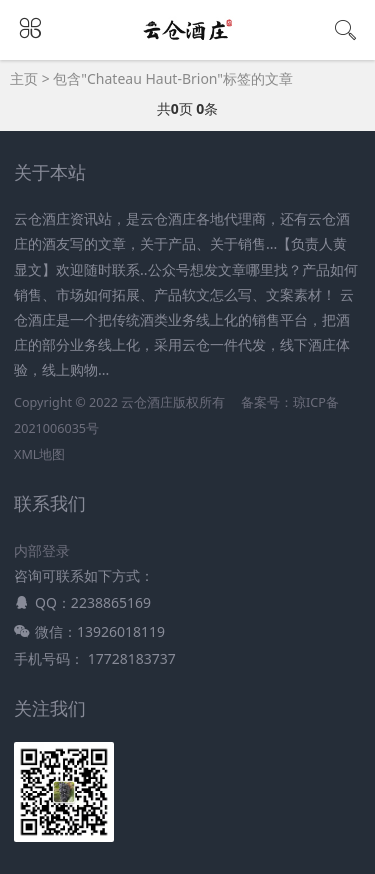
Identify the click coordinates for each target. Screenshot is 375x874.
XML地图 (39, 454)
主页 (24, 78)
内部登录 (42, 550)
